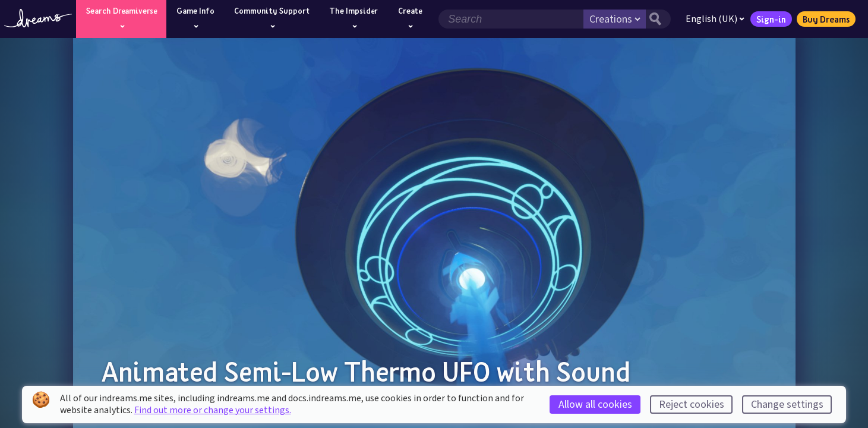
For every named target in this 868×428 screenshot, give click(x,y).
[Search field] (511, 19)
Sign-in (771, 19)
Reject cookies (692, 405)
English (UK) (715, 19)
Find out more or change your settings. (213, 410)
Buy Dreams (826, 19)
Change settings (787, 405)
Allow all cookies (595, 405)
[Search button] (658, 19)
